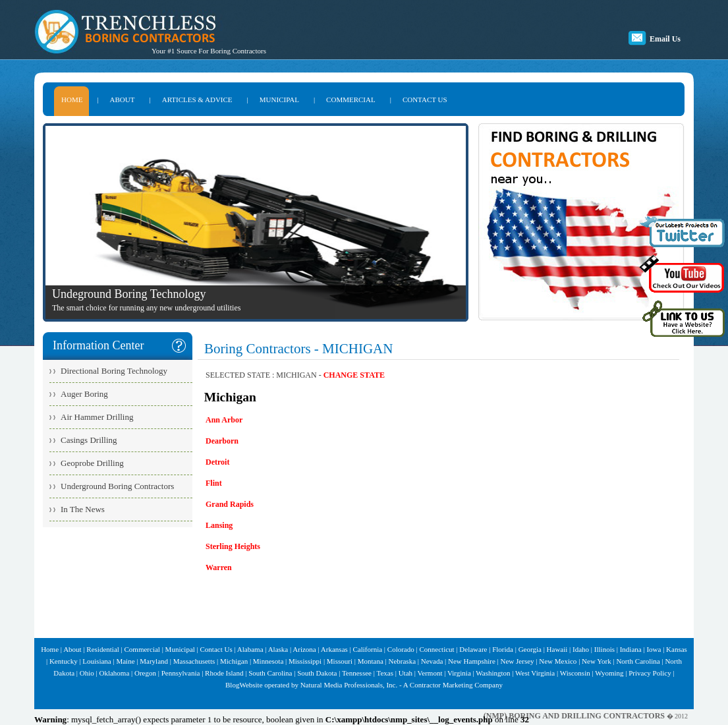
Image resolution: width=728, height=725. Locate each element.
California (368, 649)
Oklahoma (114, 673)
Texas (385, 673)
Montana (371, 661)
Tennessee (357, 673)
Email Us (665, 39)
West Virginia (535, 673)
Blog (232, 685)
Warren (219, 567)
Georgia (530, 649)
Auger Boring (84, 394)
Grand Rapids (230, 504)
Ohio (87, 673)
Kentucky (64, 661)
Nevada (432, 661)
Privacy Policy (650, 673)
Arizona (304, 649)
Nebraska (402, 661)
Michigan (234, 661)
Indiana (631, 649)
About (72, 649)
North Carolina (638, 661)
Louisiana (97, 661)
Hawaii (557, 649)
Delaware (473, 649)
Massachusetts (194, 661)
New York (597, 661)
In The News (83, 509)
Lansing (219, 525)
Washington (493, 673)
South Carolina (270, 673)
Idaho (581, 649)
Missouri (340, 661)
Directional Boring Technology (114, 371)
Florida (503, 649)
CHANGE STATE (354, 375)
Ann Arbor (224, 420)
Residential (103, 649)
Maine (125, 661)
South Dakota (317, 673)
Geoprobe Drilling (92, 463)
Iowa (654, 649)
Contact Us (216, 649)
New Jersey (518, 661)
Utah (406, 673)
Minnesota (268, 661)
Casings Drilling (89, 440)
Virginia (459, 673)
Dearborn (222, 441)
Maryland (154, 661)
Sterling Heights (233, 546)
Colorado (401, 649)
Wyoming (609, 673)
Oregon (145, 673)
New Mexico (558, 661)
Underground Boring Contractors (117, 486)
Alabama (250, 649)
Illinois (604, 649)
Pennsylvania (181, 673)
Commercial (142, 649)
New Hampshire (472, 661)
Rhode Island (224, 673)
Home (50, 649)
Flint (214, 483)
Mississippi (305, 661)
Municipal (180, 649)
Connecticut (436, 649)
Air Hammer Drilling (97, 417)
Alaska (278, 649)
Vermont (430, 673)
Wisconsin (575, 673)
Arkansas (334, 649)
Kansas (677, 649)
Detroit (217, 462)
